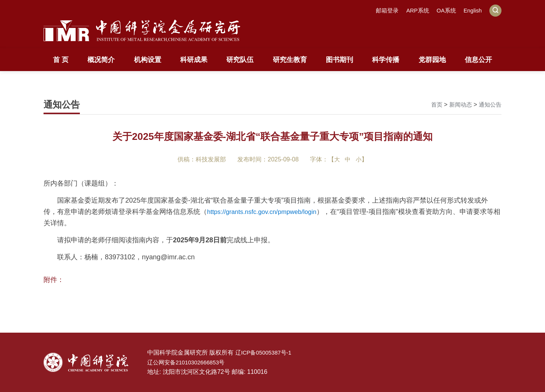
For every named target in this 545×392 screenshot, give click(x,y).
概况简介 (101, 60)
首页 (433, 105)
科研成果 (194, 60)
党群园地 (432, 60)
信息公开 (478, 60)
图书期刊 (339, 60)
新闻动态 (458, 105)
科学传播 (386, 60)
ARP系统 (413, 10)
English (472, 10)
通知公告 (489, 105)
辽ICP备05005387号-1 (266, 352)
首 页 (61, 60)
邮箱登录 (381, 10)
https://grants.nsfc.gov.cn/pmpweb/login (267, 212)
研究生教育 (290, 60)
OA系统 (444, 10)
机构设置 (148, 60)
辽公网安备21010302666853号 (189, 362)
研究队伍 (240, 60)
